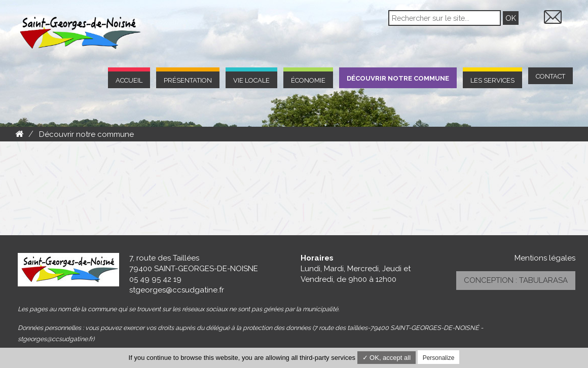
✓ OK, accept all (387, 358)
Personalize (439, 358)
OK (511, 18)
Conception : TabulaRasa (516, 280)
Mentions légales (545, 258)
